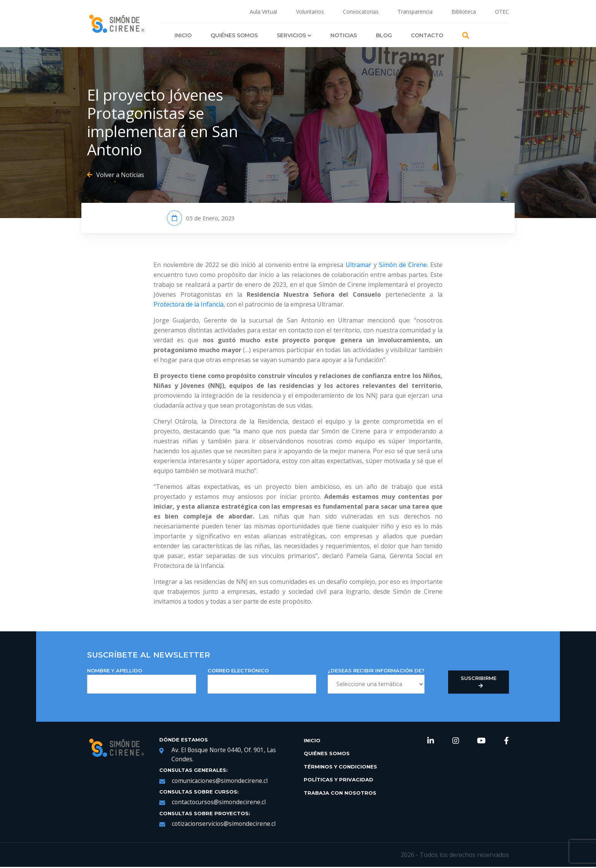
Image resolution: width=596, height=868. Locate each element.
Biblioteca (464, 12)
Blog (384, 35)
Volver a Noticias (116, 175)
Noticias (344, 35)
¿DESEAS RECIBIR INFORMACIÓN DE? (376, 681)
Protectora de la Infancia (189, 304)
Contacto (427, 35)
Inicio (183, 35)
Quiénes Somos (234, 35)
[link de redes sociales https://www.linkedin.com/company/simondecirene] (431, 741)
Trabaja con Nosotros (340, 793)
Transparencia (415, 12)
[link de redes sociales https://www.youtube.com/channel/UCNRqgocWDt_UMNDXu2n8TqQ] (481, 741)
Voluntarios (310, 12)
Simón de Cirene (403, 265)
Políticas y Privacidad (338, 779)
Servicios (294, 35)
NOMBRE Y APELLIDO (142, 681)
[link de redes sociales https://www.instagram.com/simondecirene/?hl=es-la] (456, 741)
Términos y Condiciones (340, 767)
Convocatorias (361, 12)
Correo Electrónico (262, 681)
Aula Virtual (263, 12)
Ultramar (358, 265)
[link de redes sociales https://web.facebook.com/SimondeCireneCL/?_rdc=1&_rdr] (506, 741)
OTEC (502, 12)
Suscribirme (479, 682)
